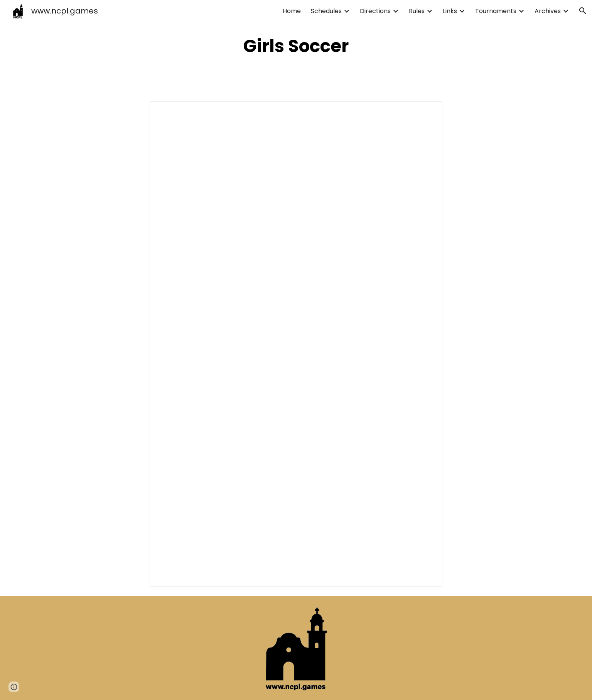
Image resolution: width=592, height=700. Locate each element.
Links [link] (450, 11)
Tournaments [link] (496, 11)
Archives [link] (548, 11)
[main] (296, 46)
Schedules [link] (326, 11)
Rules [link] (417, 11)
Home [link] (292, 11)
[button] (583, 11)
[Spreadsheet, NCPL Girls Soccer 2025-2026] (296, 344)
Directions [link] (375, 11)
